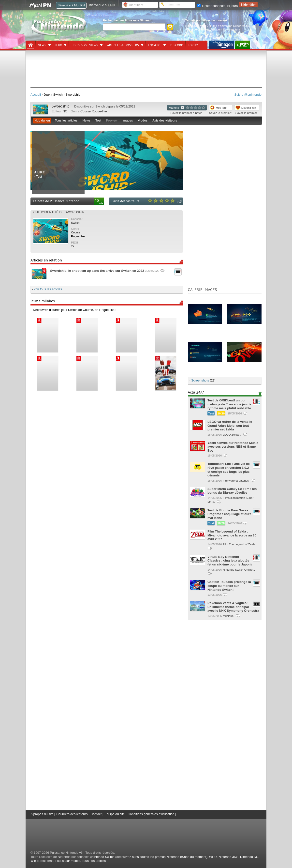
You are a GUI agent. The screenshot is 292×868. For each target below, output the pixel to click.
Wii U (213, 857)
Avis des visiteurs (165, 120)
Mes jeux (222, 108)
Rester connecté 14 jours (218, 6)
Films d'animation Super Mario (229, 26)
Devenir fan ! (249, 108)
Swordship (61, 106)
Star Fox (204, 29)
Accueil (36, 95)
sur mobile (73, 861)
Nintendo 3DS (228, 857)
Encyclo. (155, 45)
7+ (73, 246)
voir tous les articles (48, 289)
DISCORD (177, 45)
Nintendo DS (249, 857)
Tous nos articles (94, 861)
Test (98, 120)
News (42, 45)
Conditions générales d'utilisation (151, 814)
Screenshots (200, 380)
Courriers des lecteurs (72, 814)
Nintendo (191, 29)
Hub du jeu (42, 120)
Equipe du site (115, 814)
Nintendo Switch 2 (197, 26)
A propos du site (42, 814)
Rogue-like (99, 111)
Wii (33, 861)
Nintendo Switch (103, 857)
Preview (112, 120)
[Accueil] (30, 45)
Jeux (59, 45)
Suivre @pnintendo (248, 95)
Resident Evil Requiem (225, 29)
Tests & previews (85, 45)
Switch (100, 106)
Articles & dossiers (123, 45)
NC (65, 111)
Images (128, 120)
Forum (193, 45)
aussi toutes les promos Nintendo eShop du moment (169, 857)
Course (86, 111)
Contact (96, 814)
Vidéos (143, 120)
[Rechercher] (134, 27)
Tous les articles (66, 120)
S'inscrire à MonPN (71, 5)
